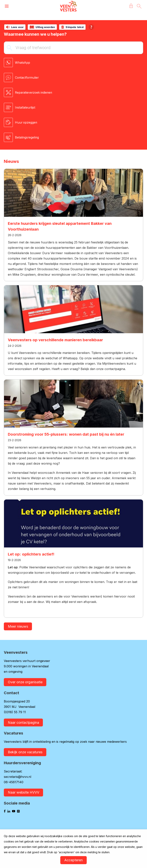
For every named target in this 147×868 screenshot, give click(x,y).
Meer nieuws (18, 626)
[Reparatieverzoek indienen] (73, 92)
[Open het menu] (7, 6)
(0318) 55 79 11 (15, 712)
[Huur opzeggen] (73, 122)
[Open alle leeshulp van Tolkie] (91, 27)
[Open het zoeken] (139, 6)
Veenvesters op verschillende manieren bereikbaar (55, 340)
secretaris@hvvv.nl (18, 777)
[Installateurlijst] (73, 107)
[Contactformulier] (73, 77)
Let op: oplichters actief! (31, 554)
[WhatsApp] (73, 63)
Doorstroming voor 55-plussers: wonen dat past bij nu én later (66, 434)
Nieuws (11, 161)
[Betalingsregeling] (73, 137)
